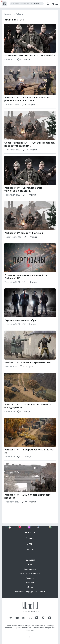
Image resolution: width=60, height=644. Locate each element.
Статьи (30, 538)
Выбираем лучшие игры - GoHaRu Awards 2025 (27, 4)
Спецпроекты (30, 569)
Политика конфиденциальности (30, 592)
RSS (30, 565)
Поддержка (30, 560)
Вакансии (30, 583)
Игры (30, 544)
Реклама (30, 578)
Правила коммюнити (30, 574)
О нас (30, 587)
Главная (8, 14)
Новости (30, 533)
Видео (30, 549)
